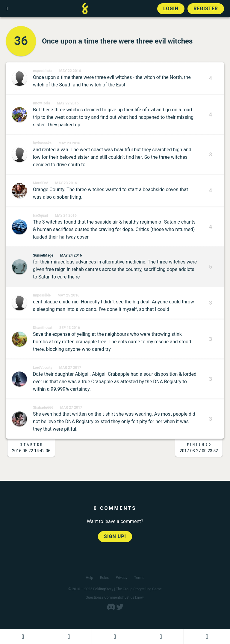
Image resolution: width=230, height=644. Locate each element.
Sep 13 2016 (70, 328)
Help (89, 578)
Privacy (121, 578)
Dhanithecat (43, 328)
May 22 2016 (70, 71)
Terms (139, 578)
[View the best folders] (207, 636)
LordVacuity (43, 368)
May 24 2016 (66, 215)
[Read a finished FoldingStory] (161, 636)
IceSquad (40, 215)
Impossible (42, 295)
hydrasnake (42, 143)
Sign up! (115, 536)
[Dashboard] (23, 636)
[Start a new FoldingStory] (69, 636)
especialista (43, 71)
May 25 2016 (68, 295)
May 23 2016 (69, 143)
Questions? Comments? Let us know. (115, 597)
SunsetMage (43, 255)
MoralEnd (41, 183)
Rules (104, 578)
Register (206, 9)
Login (171, 9)
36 (21, 41)
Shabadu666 (43, 408)
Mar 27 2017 (70, 368)
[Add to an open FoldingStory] (115, 636)
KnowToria (41, 103)
